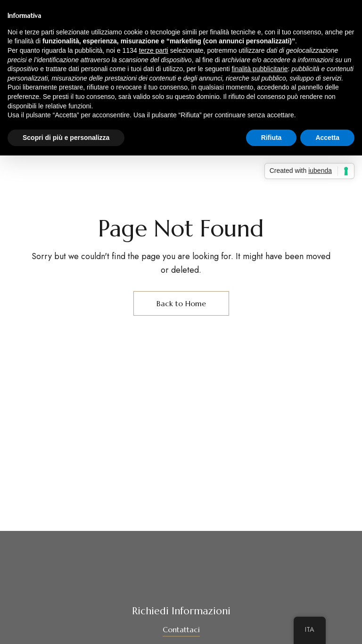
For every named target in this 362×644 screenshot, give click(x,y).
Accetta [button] (327, 138)
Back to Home (181, 303)
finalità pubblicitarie (259, 69)
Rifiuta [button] (271, 138)
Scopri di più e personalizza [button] (66, 138)
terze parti (154, 50)
